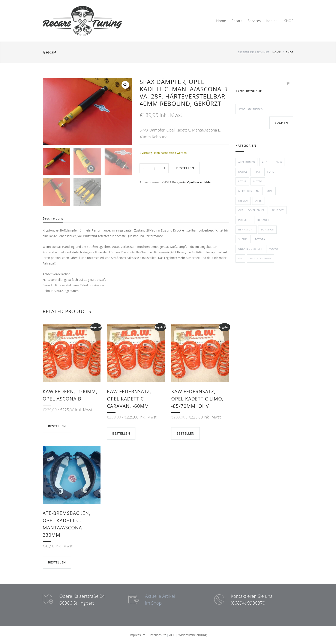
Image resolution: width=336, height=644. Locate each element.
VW (240, 258)
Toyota (260, 239)
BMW (279, 162)
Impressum (137, 635)
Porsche (244, 220)
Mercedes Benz (249, 191)
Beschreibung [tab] (53, 218)
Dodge (243, 172)
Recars (237, 21)
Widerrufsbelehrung (193, 635)
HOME (277, 52)
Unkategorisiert (250, 249)
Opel (258, 201)
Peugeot (278, 210)
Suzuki (243, 239)
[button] (125, 85)
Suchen (281, 123)
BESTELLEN (185, 168)
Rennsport (246, 229)
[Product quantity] (154, 168)
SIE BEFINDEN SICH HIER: (254, 52)
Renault (263, 220)
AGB (172, 635)
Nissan (243, 201)
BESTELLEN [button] (57, 426)
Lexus (242, 181)
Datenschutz (157, 635)
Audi (265, 162)
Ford (271, 172)
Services (254, 21)
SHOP (289, 21)
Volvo (274, 249)
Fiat (258, 172)
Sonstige (267, 229)
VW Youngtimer (261, 258)
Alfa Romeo (247, 162)
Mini (270, 191)
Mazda (258, 181)
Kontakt (272, 21)
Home (221, 21)
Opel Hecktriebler (199, 182)
